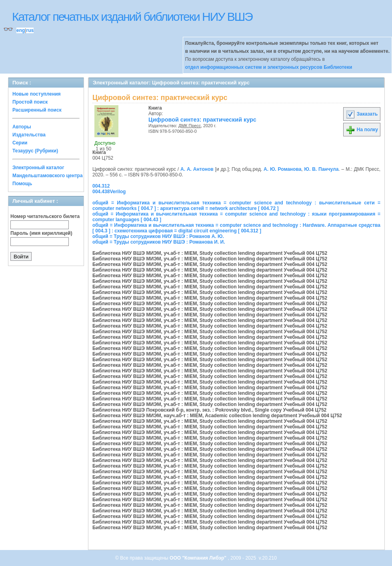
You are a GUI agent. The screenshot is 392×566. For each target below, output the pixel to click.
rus (30, 30)
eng (21, 30)
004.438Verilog (109, 192)
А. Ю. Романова (282, 169)
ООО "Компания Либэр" (199, 558)
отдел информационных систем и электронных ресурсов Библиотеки (269, 67)
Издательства (29, 135)
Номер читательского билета (45, 216)
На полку (362, 130)
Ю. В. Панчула (322, 169)
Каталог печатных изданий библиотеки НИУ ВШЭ (132, 17)
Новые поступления (37, 94)
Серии (20, 143)
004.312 (101, 186)
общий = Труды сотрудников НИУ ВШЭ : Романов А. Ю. (158, 236)
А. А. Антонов (197, 169)
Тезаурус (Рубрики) (35, 151)
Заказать (362, 114)
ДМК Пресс (190, 126)
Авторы (22, 127)
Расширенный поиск (37, 110)
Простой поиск (30, 102)
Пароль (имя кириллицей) (41, 233)
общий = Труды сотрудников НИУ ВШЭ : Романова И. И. (159, 242)
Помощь (22, 184)
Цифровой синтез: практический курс (202, 120)
